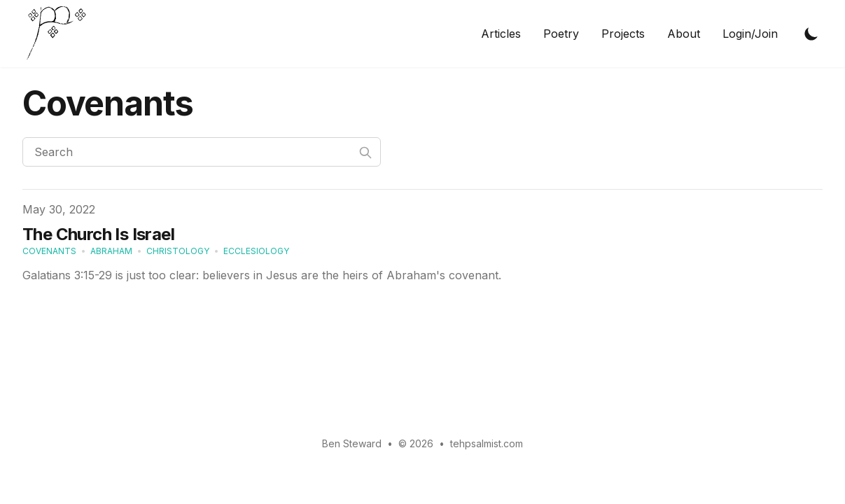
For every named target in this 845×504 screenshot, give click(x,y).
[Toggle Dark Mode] (811, 34)
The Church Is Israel (98, 234)
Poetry (561, 34)
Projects (623, 34)
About (684, 34)
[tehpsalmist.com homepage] (60, 34)
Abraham (111, 251)
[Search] (202, 152)
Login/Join (750, 34)
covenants (49, 251)
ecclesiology (256, 251)
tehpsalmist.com (487, 443)
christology (178, 251)
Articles (501, 34)
